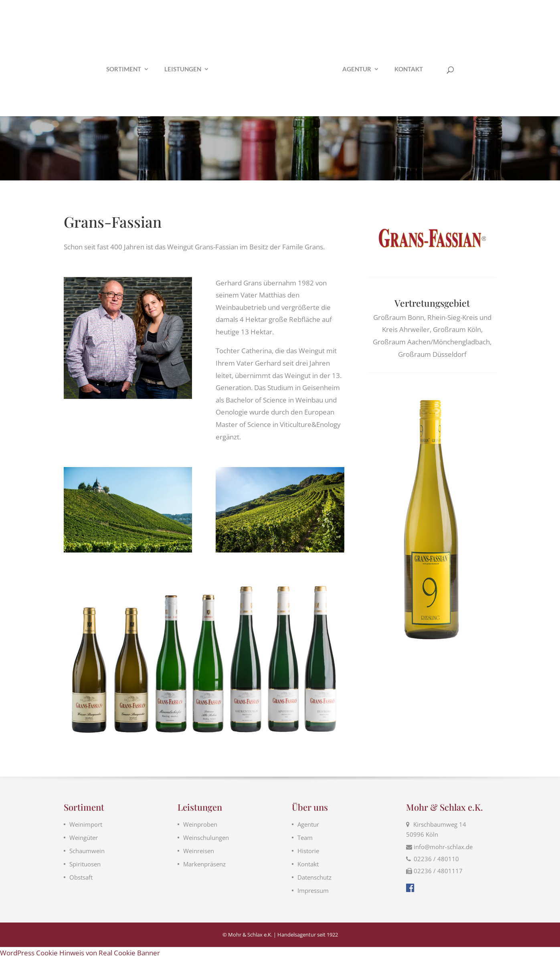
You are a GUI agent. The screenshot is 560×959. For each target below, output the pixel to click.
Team (305, 838)
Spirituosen (85, 864)
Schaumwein (87, 851)
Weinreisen (199, 851)
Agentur (364, 69)
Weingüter (84, 838)
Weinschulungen (206, 838)
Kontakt (415, 69)
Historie (308, 851)
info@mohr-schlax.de (443, 847)
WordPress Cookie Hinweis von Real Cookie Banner (80, 953)
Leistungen (176, 69)
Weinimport (86, 824)
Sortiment (116, 69)
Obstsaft (81, 877)
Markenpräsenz (204, 864)
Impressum (313, 890)
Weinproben (200, 824)
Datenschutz (314, 877)
